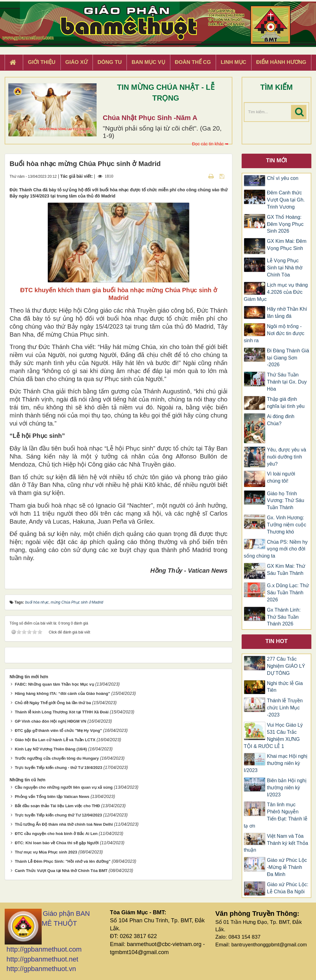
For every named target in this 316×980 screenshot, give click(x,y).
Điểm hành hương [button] (281, 62)
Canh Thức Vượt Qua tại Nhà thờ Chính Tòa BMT (61, 871)
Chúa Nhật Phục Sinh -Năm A (150, 118)
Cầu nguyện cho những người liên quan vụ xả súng (64, 787)
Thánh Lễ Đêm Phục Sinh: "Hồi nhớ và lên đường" (63, 861)
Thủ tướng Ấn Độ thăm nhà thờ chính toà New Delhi (64, 824)
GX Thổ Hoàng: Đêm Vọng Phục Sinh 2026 (285, 224)
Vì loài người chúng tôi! (281, 477)
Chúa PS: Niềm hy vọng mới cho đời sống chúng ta (276, 549)
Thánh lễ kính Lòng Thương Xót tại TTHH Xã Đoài (62, 712)
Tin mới (276, 160)
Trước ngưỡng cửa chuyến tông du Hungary (57, 758)
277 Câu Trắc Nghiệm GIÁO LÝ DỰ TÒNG (286, 666)
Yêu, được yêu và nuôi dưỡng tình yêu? (287, 457)
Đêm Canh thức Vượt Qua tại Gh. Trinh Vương (286, 200)
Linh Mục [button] (233, 62)
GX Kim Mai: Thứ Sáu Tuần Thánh (286, 570)
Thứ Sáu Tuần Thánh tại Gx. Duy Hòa (287, 382)
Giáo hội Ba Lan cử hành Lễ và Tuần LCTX (55, 740)
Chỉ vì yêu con (283, 178)
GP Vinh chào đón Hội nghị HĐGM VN (51, 721)
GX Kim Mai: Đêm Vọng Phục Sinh (287, 245)
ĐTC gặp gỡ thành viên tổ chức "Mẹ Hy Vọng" (58, 731)
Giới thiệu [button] (42, 62)
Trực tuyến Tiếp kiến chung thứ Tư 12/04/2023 (58, 815)
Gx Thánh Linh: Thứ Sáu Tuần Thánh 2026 (284, 617)
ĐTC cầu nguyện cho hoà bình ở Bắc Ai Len (56, 834)
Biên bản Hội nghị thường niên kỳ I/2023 (287, 788)
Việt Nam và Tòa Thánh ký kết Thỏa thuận (276, 843)
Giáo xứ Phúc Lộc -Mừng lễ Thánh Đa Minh (287, 867)
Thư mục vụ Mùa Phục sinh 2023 (46, 852)
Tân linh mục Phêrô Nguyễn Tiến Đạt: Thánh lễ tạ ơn (276, 815)
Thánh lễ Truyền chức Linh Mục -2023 (285, 708)
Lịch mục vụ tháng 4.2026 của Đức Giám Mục (276, 292)
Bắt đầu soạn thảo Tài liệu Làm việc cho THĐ (57, 806)
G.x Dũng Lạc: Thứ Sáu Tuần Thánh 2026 (288, 593)
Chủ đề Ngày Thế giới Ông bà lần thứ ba (53, 703)
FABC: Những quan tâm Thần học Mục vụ (54, 684)
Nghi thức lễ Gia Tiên (285, 687)
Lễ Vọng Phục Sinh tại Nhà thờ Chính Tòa (285, 268)
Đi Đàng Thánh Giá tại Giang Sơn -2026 (288, 358)
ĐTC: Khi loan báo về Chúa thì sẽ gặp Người (57, 843)
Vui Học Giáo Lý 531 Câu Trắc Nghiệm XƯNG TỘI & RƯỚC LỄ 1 (273, 736)
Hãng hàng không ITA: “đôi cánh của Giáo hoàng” (62, 693)
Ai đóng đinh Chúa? (281, 420)
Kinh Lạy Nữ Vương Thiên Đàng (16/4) (51, 749)
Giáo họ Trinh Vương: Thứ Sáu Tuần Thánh (286, 501)
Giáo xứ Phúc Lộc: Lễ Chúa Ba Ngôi (288, 888)
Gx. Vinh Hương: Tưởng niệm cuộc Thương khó (287, 525)
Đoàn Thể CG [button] (193, 62)
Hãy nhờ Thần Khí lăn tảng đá (287, 313)
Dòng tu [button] (110, 62)
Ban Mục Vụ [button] (148, 62)
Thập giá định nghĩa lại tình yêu (286, 403)
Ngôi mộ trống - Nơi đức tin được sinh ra (274, 333)
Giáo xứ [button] (77, 62)
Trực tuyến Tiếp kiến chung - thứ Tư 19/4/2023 (58, 768)
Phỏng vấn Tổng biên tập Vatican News (52, 797)
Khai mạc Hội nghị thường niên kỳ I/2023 (276, 763)
